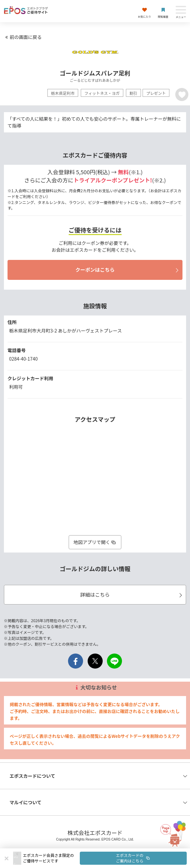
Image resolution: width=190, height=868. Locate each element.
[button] (105, 858)
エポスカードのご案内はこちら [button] (133, 858)
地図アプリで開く (95, 542)
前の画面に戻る (23, 37)
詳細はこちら (132, 595)
